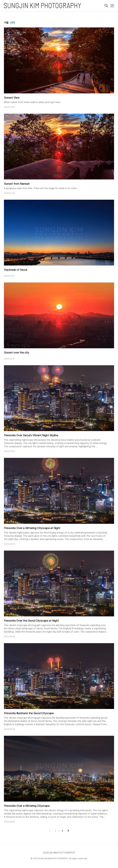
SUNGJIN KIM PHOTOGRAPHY (59, 853)
